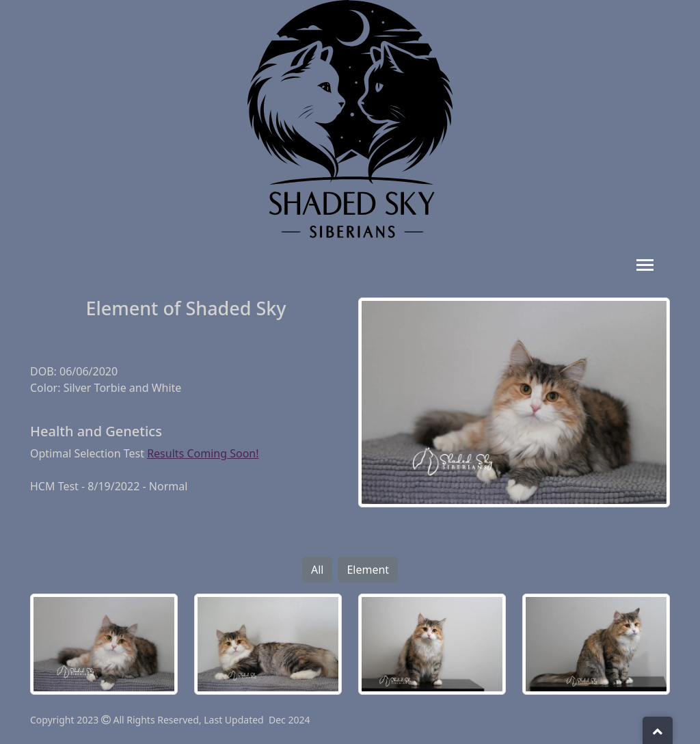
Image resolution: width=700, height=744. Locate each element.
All (317, 570)
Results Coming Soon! (203, 453)
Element (368, 570)
